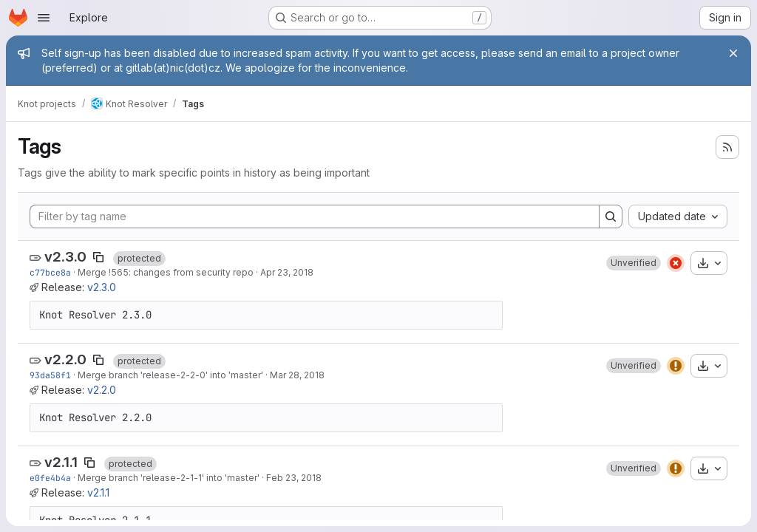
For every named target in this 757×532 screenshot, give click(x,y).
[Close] (733, 53)
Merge (93, 272)
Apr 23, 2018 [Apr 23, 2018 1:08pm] (287, 272)
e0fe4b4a (50, 478)
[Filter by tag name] (315, 216)
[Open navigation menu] (44, 18)
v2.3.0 (65, 257)
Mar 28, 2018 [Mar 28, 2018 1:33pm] (297, 375)
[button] (634, 263)
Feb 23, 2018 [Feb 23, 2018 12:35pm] (294, 478)
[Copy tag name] (98, 257)
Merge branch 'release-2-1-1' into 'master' (169, 478)
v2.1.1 (61, 462)
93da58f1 (50, 375)
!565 (119, 272)
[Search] (611, 216)
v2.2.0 (65, 359)
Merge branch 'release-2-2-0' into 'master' (170, 375)
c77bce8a (50, 272)
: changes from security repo (191, 272)
